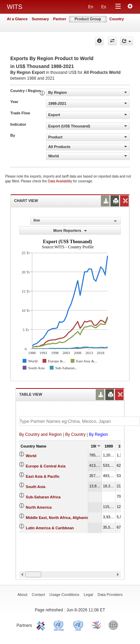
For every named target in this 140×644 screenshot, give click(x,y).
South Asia (36, 487)
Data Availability (61, 181)
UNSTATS (78, 625)
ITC (42, 625)
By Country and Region (40, 434)
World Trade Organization (97, 625)
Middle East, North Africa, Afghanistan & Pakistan (70, 518)
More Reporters (70, 230)
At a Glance (17, 19)
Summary (40, 19)
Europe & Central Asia (46, 466)
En (91, 7)
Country (117, 19)
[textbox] (80, 421)
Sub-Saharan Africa (43, 497)
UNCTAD (60, 625)
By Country (75, 434)
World (31, 456)
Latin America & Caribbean (50, 528)
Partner (60, 19)
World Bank (115, 625)
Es (104, 7)
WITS (15, 7)
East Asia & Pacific (43, 476)
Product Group (88, 19)
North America (39, 507)
